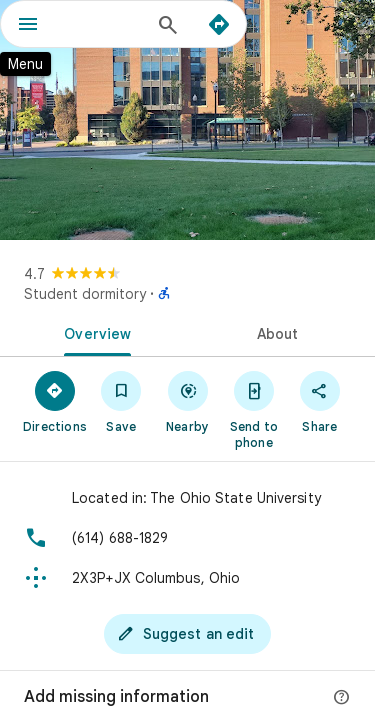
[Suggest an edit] (188, 634)
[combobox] (102, 24)
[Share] (320, 401)
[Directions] (219, 25)
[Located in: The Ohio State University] (187, 498)
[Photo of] (187, 120)
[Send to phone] (254, 409)
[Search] (168, 27)
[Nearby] (187, 401)
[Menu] (28, 26)
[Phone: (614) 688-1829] (187, 538)
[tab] (94, 332)
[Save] (121, 401)
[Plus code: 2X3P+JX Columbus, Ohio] (187, 578)
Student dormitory (85, 294)
